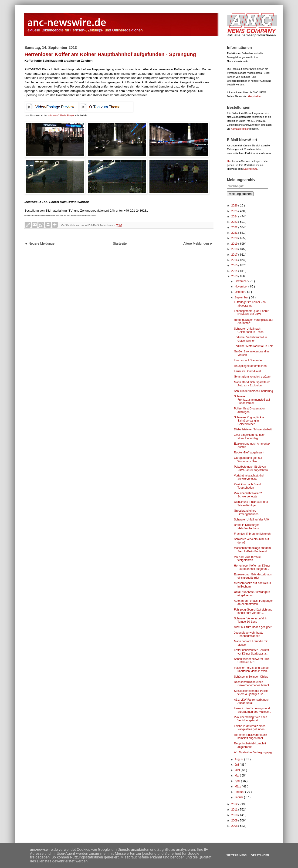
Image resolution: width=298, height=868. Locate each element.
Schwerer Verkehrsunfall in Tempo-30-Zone (251, 620)
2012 (235, 804)
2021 (235, 233)
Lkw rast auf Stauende (248, 360)
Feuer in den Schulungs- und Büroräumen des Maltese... (252, 710)
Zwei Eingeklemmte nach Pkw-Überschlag (250, 436)
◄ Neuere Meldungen (40, 243)
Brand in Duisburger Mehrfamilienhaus (247, 527)
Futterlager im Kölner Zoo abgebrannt (250, 304)
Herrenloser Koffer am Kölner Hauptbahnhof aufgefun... (252, 567)
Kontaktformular (240, 129)
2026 (235, 206)
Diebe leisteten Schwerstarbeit (253, 429)
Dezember (242, 281)
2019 (235, 244)
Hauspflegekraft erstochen (250, 366)
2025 (235, 211)
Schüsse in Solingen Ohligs (251, 677)
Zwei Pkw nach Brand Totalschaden (247, 486)
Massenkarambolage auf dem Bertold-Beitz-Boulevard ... (252, 550)
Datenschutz (250, 169)
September (242, 297)
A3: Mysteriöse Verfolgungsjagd (254, 752)
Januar (239, 797)
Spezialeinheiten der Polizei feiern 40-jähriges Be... (251, 692)
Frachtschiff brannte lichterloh (252, 534)
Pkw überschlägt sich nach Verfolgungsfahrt (251, 719)
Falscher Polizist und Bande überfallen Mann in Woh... (252, 669)
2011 (235, 810)
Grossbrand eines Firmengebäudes (246, 512)
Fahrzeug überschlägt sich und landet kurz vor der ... (253, 611)
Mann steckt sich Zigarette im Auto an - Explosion (252, 384)
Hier (229, 161)
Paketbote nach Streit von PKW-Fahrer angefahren (251, 468)
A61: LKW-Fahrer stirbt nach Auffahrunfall (252, 701)
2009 (235, 821)
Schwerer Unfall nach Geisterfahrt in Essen (249, 330)
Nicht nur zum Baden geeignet (253, 627)
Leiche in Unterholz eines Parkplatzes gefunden (250, 728)
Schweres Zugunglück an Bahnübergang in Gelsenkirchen (250, 421)
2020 (235, 238)
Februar (240, 792)
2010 (235, 815)
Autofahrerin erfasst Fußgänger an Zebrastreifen (253, 602)
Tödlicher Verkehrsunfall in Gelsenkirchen (250, 339)
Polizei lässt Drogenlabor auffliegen (249, 410)
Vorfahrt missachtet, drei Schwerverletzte (249, 477)
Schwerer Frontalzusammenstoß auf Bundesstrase (252, 400)
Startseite (120, 243)
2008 (235, 826)
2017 (235, 255)
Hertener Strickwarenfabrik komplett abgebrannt (251, 736)
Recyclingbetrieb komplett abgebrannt (250, 745)
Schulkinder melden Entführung (253, 391)
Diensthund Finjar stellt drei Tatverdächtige (251, 503)
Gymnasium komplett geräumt (253, 377)
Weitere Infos (237, 855)
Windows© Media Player (61, 116)
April (238, 781)
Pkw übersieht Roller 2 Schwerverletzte (248, 495)
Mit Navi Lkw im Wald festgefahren (247, 558)
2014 (235, 271)
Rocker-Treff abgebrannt (249, 453)
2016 (235, 260)
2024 (235, 216)
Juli (237, 765)
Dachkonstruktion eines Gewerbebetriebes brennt (251, 684)
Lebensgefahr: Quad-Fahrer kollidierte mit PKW (251, 313)
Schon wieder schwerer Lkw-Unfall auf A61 (252, 661)
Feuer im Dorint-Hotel (247, 371)
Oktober (240, 292)
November (242, 287)
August (239, 759)
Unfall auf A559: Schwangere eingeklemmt (252, 594)
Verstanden (260, 855)
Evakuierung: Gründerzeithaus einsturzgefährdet (253, 576)
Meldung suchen (240, 194)
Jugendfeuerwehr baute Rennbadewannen (249, 634)
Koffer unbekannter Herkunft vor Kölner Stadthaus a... (252, 652)
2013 (235, 276)
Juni (238, 770)
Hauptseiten (255, 96)
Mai (237, 776)
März (238, 787)
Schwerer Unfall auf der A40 (251, 520)
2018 (235, 249)
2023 (235, 222)
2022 (235, 227)
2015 (235, 265)
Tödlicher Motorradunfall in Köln (254, 346)
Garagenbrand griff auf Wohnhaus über (248, 459)
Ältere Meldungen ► (198, 243)
